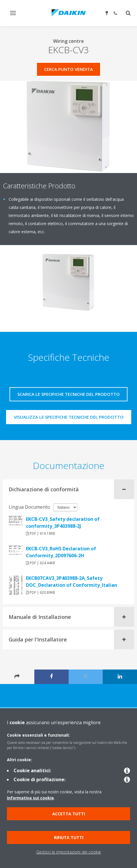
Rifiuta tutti (69, 837)
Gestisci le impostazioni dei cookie (69, 852)
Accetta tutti (69, 814)
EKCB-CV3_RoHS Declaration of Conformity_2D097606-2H (61, 552)
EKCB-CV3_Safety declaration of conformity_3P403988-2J (63, 523)
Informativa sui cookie (30, 798)
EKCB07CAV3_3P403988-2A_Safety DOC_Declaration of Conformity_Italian (72, 582)
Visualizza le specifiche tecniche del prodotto (69, 417)
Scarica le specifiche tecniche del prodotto (68, 394)
